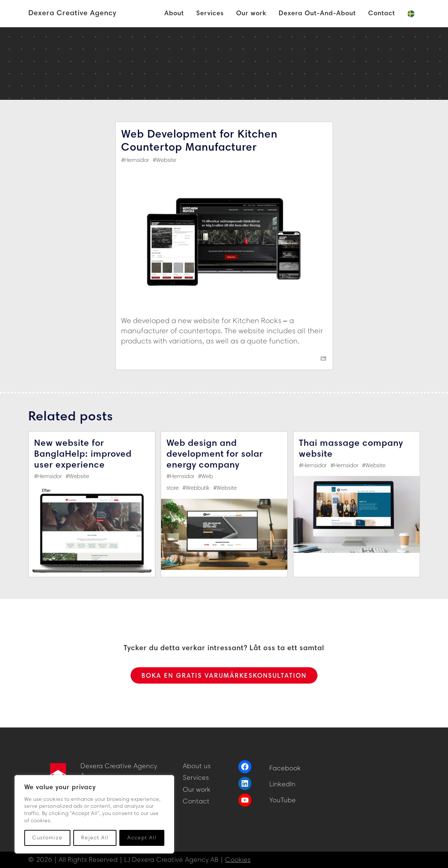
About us (197, 766)
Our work (197, 790)
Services (196, 778)
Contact (196, 801)
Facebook (285, 768)
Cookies (238, 860)
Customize (48, 838)
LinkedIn (283, 784)
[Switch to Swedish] (411, 14)
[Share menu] (324, 358)
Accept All (142, 838)
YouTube (283, 800)
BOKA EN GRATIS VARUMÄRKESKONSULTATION (224, 675)
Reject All (95, 838)
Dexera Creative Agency (72, 13)
